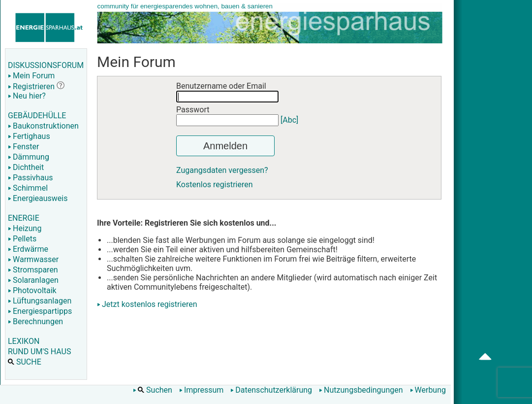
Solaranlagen (33, 280)
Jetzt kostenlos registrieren (150, 304)
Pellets (22, 239)
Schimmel (28, 188)
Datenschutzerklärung (271, 390)
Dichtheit (26, 167)
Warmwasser (33, 259)
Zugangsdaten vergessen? (222, 170)
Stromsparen (33, 270)
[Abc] (289, 120)
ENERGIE (24, 218)
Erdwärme (28, 249)
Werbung (428, 390)
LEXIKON (24, 341)
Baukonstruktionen (43, 126)
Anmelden (225, 146)
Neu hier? (27, 96)
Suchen (153, 390)
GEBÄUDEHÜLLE (37, 116)
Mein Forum (31, 76)
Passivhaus (30, 178)
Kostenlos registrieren (215, 185)
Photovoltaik (32, 290)
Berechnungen (35, 321)
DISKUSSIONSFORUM (46, 65)
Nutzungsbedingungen (361, 390)
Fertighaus (29, 136)
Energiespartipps (40, 311)
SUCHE (25, 362)
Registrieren (31, 86)
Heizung (25, 228)
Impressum (202, 390)
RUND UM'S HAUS (39, 352)
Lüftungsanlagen (40, 301)
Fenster (23, 147)
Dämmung (29, 157)
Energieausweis (38, 198)
